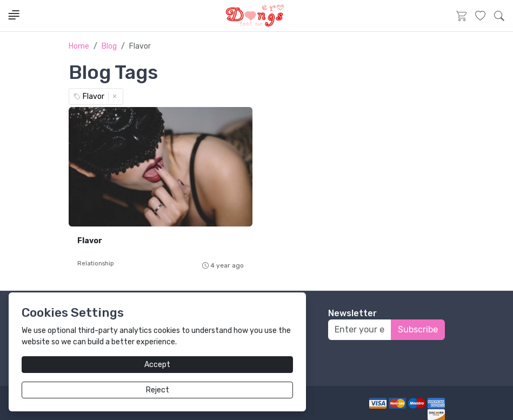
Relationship (96, 264)
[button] (499, 16)
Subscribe (418, 329)
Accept (157, 365)
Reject (158, 390)
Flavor (90, 241)
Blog (109, 46)
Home (79, 46)
